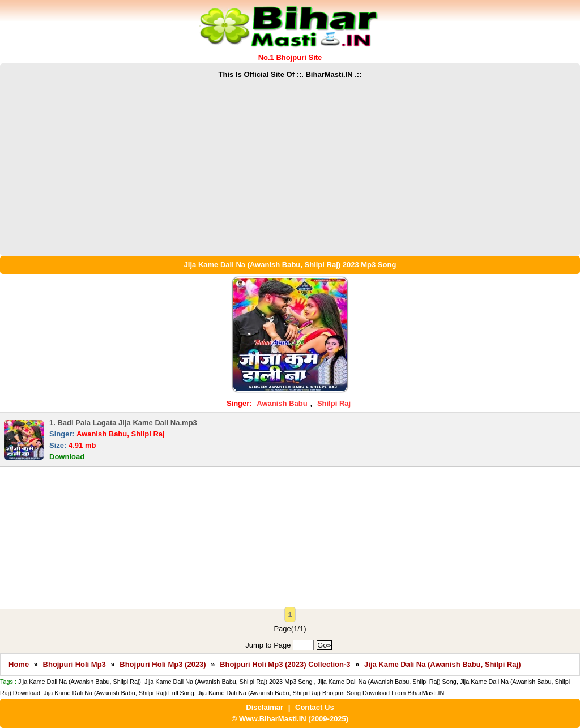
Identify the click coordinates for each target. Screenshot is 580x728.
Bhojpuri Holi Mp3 (74, 664)
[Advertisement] (290, 165)
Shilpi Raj (334, 403)
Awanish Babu (282, 403)
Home (19, 664)
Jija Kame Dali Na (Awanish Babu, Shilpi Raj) (442, 664)
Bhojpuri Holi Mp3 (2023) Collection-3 (285, 664)
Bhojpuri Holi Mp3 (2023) (163, 664)
